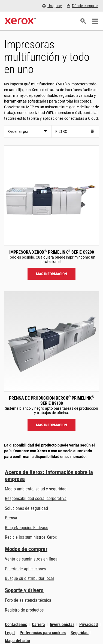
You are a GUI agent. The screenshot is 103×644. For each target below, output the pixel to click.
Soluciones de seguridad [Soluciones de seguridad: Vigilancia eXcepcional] (26, 508)
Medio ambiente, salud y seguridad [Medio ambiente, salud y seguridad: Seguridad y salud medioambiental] (36, 489)
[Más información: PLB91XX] (51, 342)
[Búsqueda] (83, 21)
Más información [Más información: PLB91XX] (51, 425)
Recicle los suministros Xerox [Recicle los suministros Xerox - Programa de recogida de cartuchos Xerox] (31, 537)
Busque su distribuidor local (29, 578)
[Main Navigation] (95, 21)
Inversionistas (62, 624)
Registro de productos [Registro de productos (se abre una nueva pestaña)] (24, 610)
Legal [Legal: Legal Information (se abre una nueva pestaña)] (10, 633)
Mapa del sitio (17, 641)
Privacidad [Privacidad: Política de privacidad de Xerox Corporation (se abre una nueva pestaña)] (89, 624)
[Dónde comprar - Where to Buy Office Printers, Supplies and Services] (82, 6)
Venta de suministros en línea (31, 559)
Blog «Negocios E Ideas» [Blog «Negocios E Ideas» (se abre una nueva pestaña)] (26, 528)
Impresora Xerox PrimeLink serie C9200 (52, 252)
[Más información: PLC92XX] (51, 196)
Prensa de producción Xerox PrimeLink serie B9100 (51, 401)
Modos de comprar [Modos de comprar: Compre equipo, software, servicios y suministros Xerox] (26, 549)
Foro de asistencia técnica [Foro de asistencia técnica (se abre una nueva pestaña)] (28, 600)
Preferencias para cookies (43, 633)
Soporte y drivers (24, 590)
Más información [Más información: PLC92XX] (51, 274)
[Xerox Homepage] (20, 21)
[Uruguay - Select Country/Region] (52, 6)
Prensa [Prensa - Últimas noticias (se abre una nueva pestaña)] (11, 518)
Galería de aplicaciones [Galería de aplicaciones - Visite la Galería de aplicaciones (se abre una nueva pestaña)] (25, 569)
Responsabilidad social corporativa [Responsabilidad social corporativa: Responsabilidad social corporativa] (36, 498)
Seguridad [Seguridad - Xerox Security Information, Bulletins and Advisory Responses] (80, 633)
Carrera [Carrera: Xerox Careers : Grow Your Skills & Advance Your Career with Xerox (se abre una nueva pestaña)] (38, 624)
